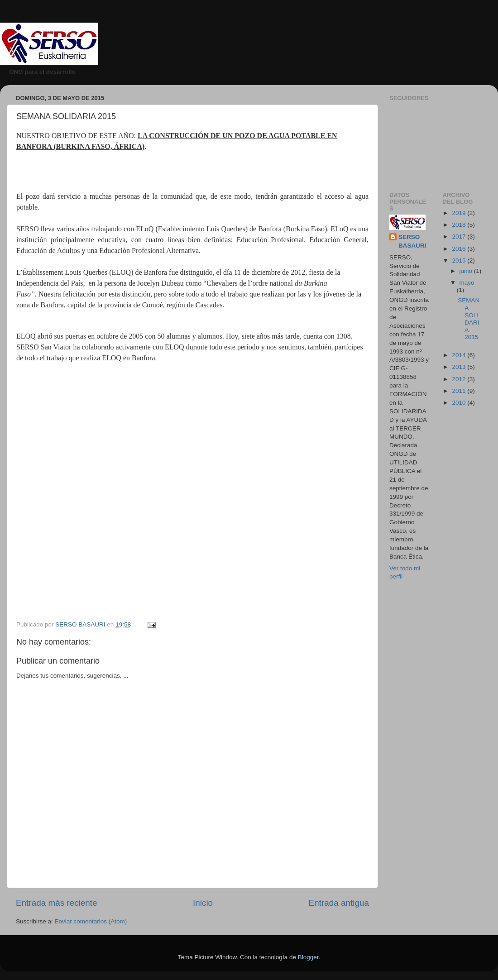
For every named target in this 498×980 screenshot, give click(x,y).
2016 (460, 249)
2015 (460, 261)
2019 (460, 213)
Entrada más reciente (57, 903)
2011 (460, 391)
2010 (460, 403)
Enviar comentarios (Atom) (91, 921)
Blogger (308, 957)
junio (467, 271)
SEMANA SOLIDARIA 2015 (469, 319)
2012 (460, 379)
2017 (460, 237)
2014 (460, 355)
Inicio (203, 903)
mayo (467, 283)
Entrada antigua (339, 903)
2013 (460, 367)
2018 (460, 225)
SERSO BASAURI (412, 241)
